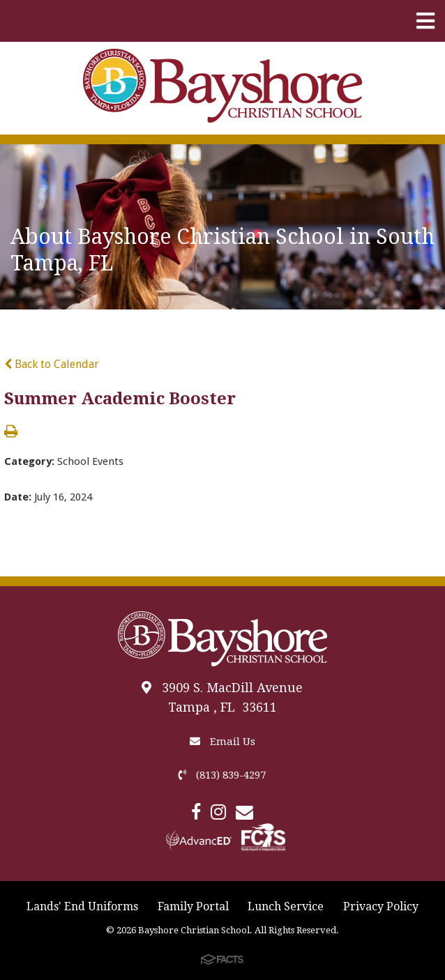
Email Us (222, 742)
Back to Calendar (52, 364)
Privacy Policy (381, 906)
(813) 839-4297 (222, 775)
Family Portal (193, 906)
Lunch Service (286, 906)
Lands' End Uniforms (82, 906)
